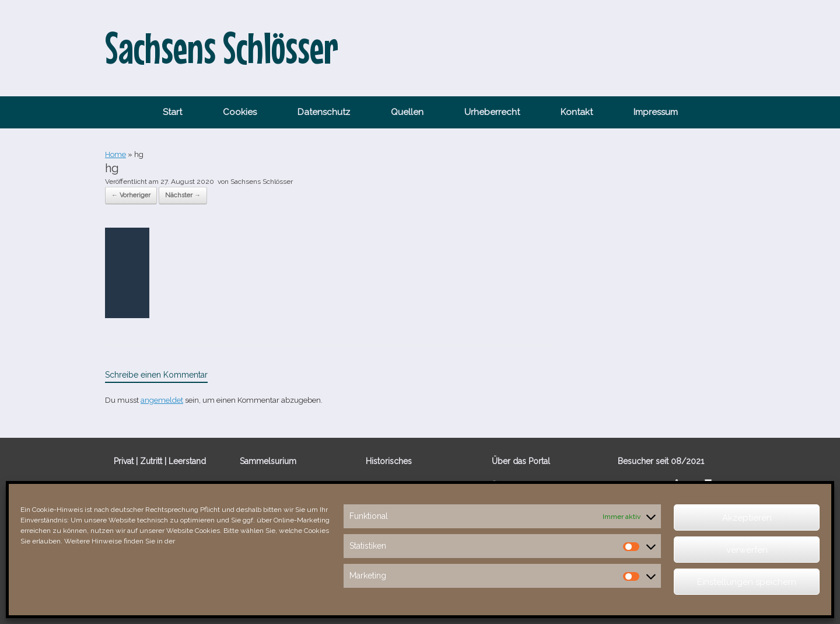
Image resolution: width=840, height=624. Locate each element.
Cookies (240, 112)
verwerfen (747, 550)
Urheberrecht (492, 112)
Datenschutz (324, 112)
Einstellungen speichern (747, 582)
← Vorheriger (131, 195)
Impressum (656, 112)
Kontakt (577, 112)
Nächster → (183, 195)
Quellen (407, 112)
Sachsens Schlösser (262, 182)
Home (116, 154)
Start (172, 112)
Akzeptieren (747, 518)
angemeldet (162, 400)
